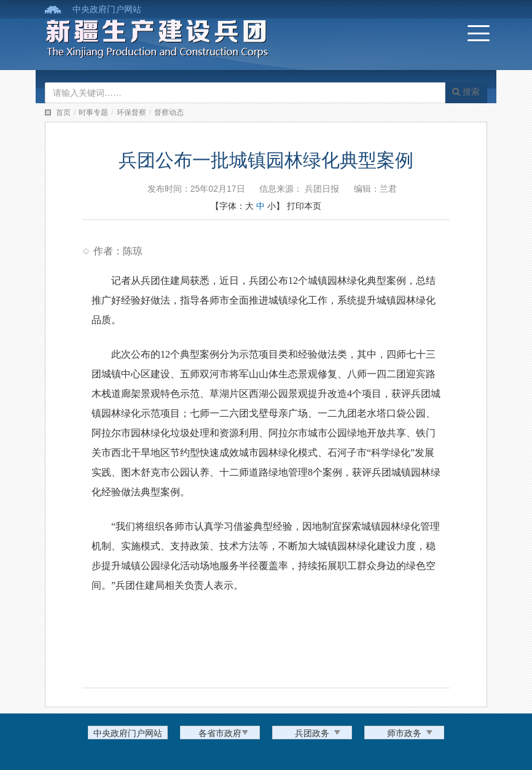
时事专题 (93, 112)
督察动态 (169, 112)
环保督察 (131, 112)
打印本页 (304, 206)
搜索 (466, 92)
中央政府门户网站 (107, 9)
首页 (63, 112)
